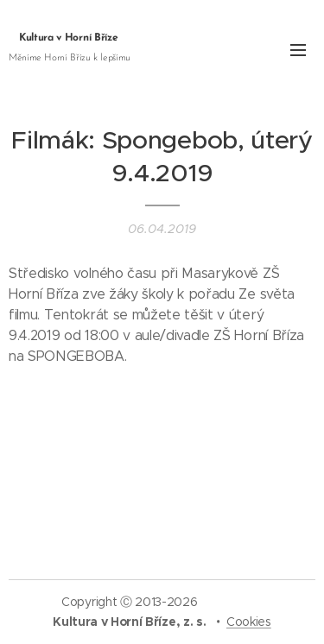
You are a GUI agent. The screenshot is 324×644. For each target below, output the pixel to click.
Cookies (249, 622)
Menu (298, 50)
